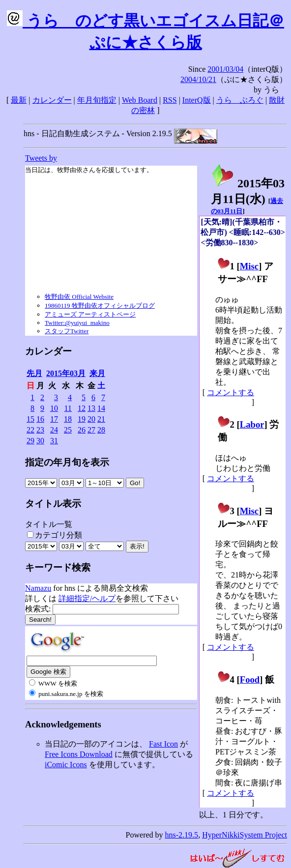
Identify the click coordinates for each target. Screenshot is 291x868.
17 (54, 419)
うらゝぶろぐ (240, 100)
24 (54, 430)
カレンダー (52, 100)
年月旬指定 (97, 100)
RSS (170, 100)
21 (101, 419)
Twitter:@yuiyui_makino (77, 323)
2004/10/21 (198, 79)
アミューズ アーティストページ (90, 314)
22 (30, 430)
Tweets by (41, 158)
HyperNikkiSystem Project (245, 835)
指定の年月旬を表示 (67, 462)
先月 (34, 373)
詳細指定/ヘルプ (87, 598)
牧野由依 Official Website (79, 297)
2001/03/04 (225, 69)
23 (40, 430)
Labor (252, 424)
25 (68, 430)
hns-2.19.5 (182, 835)
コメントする (231, 392)
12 (82, 408)
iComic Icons (66, 765)
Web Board (140, 100)
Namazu (38, 588)
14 (101, 408)
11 (68, 408)
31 (54, 441)
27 (91, 430)
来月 (97, 373)
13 (91, 408)
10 (54, 408)
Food (250, 680)
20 (91, 419)
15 (30, 419)
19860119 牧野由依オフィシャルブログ (100, 305)
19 (82, 419)
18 (68, 419)
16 (40, 419)
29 (30, 441)
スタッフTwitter (67, 331)
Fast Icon (163, 744)
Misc (249, 266)
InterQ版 (197, 100)
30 (40, 441)
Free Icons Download (79, 754)
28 (101, 430)
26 (82, 430)
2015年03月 (66, 373)
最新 (19, 100)
